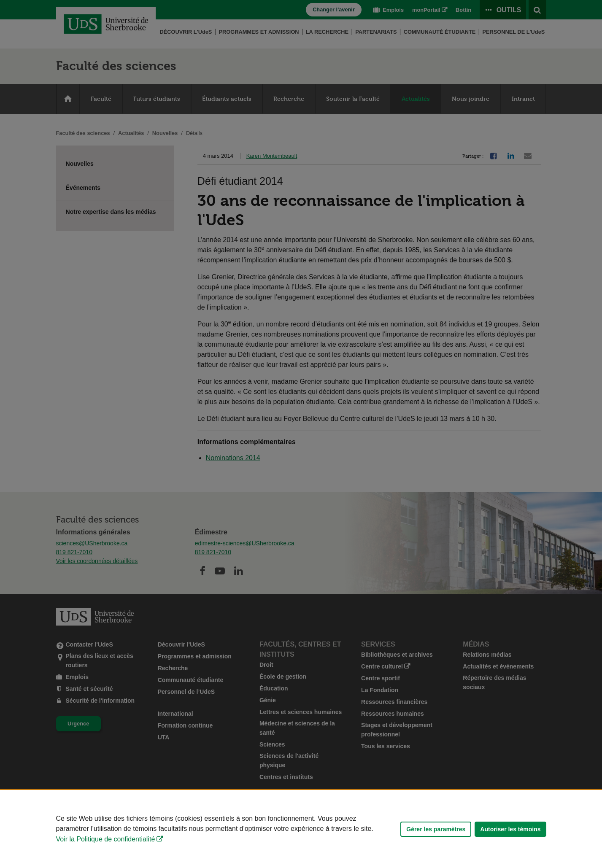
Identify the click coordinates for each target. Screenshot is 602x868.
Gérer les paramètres (436, 829)
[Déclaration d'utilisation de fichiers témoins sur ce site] (301, 829)
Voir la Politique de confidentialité (106, 839)
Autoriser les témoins (510, 829)
